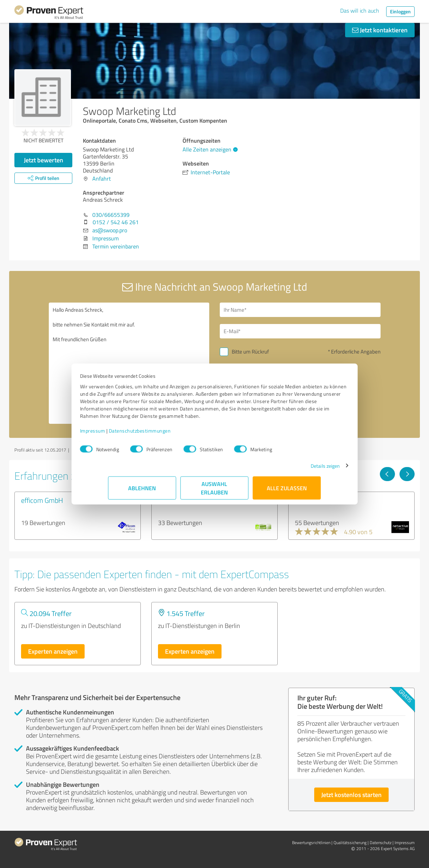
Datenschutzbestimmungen (168, 434)
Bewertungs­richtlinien (311, 843)
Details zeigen (297, 469)
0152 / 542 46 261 (116, 222)
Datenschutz (381, 843)
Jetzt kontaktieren (380, 30)
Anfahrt (102, 179)
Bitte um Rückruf (250, 352)
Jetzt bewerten (44, 160)
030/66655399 (111, 215)
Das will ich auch (360, 11)
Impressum (121, 434)
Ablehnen (142, 491)
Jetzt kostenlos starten (351, 795)
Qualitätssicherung (350, 843)
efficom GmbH (42, 500)
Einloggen (400, 11)
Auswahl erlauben (215, 491)
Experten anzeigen (53, 651)
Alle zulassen (287, 491)
